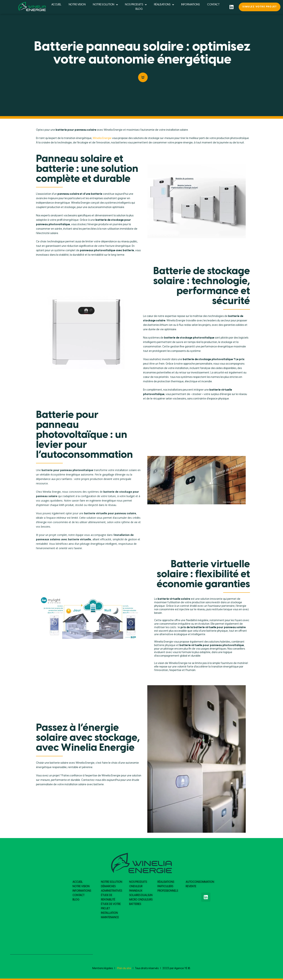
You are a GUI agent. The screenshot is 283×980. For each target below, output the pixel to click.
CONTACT (213, 5)
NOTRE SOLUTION (105, 5)
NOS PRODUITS (136, 5)
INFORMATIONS (191, 5)
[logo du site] (32, 6)
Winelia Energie (102, 138)
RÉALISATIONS (164, 5)
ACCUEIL (56, 5)
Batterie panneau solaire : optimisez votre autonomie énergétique (142, 54)
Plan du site (124, 968)
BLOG (139, 9)
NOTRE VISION (77, 5)
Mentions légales (103, 968)
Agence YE (181, 968)
